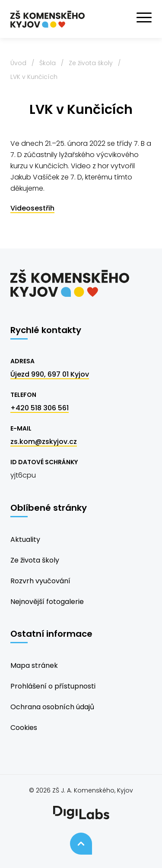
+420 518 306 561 (40, 408)
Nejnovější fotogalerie (47, 602)
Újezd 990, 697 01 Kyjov (50, 374)
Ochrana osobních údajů (52, 707)
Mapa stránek (34, 665)
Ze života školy (91, 63)
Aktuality (25, 539)
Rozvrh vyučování (40, 581)
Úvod (18, 63)
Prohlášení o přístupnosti (53, 686)
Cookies (24, 728)
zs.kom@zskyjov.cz (44, 442)
